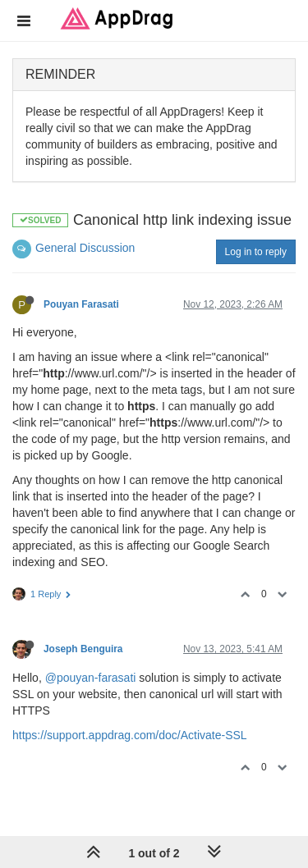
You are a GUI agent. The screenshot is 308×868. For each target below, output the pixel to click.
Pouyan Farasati (81, 304)
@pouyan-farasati (91, 678)
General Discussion (85, 248)
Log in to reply (256, 252)
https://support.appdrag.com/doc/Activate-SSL (130, 735)
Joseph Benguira (83, 649)
